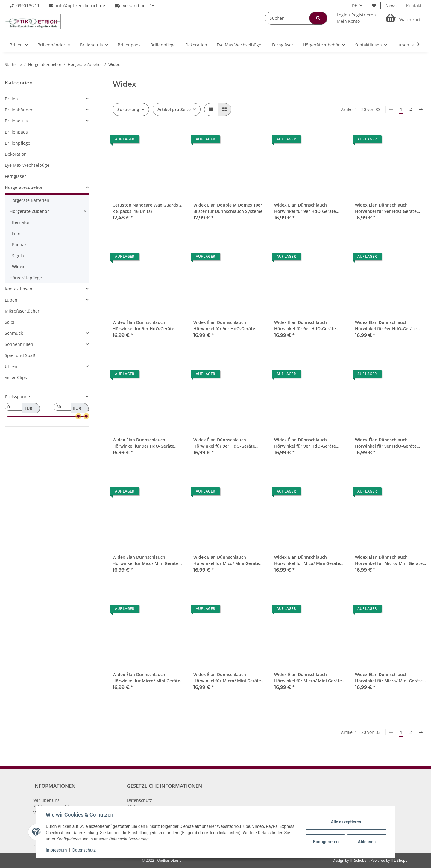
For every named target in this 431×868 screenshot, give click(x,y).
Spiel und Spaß (20, 355)
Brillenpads (16, 132)
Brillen (11, 99)
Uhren (11, 366)
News (391, 6)
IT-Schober (359, 860)
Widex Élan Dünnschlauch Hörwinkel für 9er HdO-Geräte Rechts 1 (386, 326)
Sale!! (10, 322)
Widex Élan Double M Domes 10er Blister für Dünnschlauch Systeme (228, 208)
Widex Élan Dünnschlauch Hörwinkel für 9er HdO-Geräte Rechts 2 (143, 443)
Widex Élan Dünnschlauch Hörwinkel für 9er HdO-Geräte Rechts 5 (386, 443)
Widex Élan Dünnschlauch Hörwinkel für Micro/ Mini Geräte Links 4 (227, 678)
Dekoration (16, 154)
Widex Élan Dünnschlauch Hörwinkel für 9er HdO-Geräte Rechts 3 (224, 443)
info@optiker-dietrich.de (77, 6)
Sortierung (128, 109)
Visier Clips (16, 377)
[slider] (78, 416)
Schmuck (14, 333)
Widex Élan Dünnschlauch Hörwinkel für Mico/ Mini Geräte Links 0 (145, 560)
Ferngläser (15, 176)
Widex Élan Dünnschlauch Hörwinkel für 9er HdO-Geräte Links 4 (224, 326)
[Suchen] (296, 18)
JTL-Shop (399, 860)
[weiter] (421, 109)
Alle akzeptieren (346, 822)
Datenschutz (139, 800)
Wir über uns (46, 800)
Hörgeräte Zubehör (29, 211)
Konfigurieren (326, 842)
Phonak (19, 244)
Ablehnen (367, 842)
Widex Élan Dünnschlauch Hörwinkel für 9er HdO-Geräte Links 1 (305, 208)
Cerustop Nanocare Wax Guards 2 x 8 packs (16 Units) (147, 208)
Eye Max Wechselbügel (28, 165)
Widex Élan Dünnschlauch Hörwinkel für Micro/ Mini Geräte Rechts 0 (308, 678)
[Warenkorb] (403, 18)
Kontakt (414, 6)
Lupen (11, 300)
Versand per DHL (136, 6)
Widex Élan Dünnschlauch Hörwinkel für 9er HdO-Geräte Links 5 (305, 326)
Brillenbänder (19, 110)
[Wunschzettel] (374, 6)
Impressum (56, 850)
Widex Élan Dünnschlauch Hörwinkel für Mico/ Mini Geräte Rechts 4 (307, 560)
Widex (18, 267)
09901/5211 (25, 6)
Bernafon (21, 222)
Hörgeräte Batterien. (30, 200)
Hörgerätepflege (26, 278)
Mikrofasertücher (22, 311)
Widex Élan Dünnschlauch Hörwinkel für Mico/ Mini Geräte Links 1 (226, 560)
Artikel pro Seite (174, 109)
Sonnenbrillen (19, 344)
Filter (17, 233)
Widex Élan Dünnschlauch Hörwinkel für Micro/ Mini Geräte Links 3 (146, 678)
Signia (18, 256)
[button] (356, 18)
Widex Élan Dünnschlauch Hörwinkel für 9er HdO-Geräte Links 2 (386, 208)
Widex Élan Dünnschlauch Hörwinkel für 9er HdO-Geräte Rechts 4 (305, 443)
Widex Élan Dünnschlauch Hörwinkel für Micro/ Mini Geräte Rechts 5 (389, 678)
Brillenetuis (16, 121)
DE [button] (354, 6)
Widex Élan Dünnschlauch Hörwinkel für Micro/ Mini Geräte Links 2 (389, 560)
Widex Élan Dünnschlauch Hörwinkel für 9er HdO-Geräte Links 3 (143, 326)
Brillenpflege (18, 143)
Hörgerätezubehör (24, 187)
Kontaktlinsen (19, 289)
